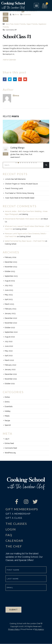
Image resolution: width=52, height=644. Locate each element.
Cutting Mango (17, 148)
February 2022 (10, 365)
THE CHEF (14, 546)
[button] (36, 5)
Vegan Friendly (32, 24)
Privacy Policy (14, 629)
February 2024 (10, 257)
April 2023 (9, 299)
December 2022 (11, 318)
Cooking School (21, 229)
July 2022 (9, 342)
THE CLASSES (16, 524)
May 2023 (9, 295)
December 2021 (11, 374)
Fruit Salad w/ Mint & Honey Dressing (20, 193)
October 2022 (10, 328)
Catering (25, 214)
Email (25, 79)
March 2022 (9, 360)
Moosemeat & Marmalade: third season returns (23, 219)
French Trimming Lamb (14, 188)
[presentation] (27, 598)
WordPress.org (10, 453)
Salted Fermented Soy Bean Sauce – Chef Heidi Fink (25, 241)
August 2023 (10, 281)
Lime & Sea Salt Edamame (15, 179)
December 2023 (11, 262)
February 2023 (10, 309)
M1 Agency (39, 629)
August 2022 (10, 337)
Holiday (8, 411)
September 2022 (11, 332)
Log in (7, 439)
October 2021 (10, 384)
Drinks (7, 402)
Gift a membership (18, 514)
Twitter (10, 79)
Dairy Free (9, 24)
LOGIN (11, 529)
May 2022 (9, 351)
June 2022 (9, 346)
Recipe (7, 421)
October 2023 (10, 271)
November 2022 (11, 323)
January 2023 (10, 314)
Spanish (8, 425)
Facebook (5, 79)
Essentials (27, 14)
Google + (20, 79)
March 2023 (9, 304)
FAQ (9, 535)
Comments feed (11, 448)
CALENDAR (14, 541)
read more (15, 157)
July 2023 (9, 286)
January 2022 (10, 370)
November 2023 (11, 267)
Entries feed (9, 443)
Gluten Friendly (20, 24)
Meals (7, 416)
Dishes (7, 397)
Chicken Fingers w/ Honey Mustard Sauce (21, 184)
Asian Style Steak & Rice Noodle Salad (20, 198)
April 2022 (9, 356)
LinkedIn (15, 79)
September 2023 (11, 276)
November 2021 (11, 379)
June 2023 (9, 290)
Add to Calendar (9, 60)
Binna (17, 14)
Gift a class (14, 518)
